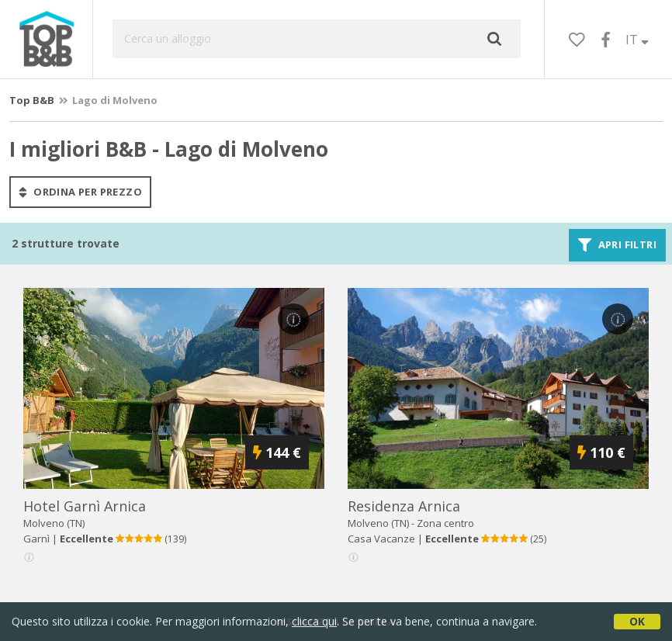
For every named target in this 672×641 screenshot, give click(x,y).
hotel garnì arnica (85, 506)
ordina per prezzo (80, 192)
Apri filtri (617, 245)
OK (637, 621)
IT (637, 40)
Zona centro (445, 523)
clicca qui (314, 621)
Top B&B (32, 100)
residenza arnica (404, 506)
